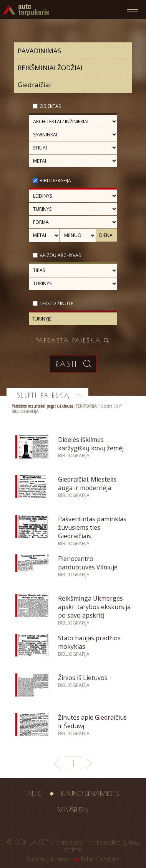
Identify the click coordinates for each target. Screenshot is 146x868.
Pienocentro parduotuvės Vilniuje (88, 563)
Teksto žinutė (56, 303)
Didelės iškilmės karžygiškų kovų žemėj (91, 444)
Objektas (50, 106)
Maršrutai (73, 810)
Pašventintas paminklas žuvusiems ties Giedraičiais (92, 527)
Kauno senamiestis (90, 794)
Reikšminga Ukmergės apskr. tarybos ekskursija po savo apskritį (94, 607)
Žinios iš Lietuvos (83, 678)
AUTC (35, 794)
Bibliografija (55, 180)
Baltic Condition (101, 859)
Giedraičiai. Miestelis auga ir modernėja (87, 484)
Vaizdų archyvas (60, 255)
